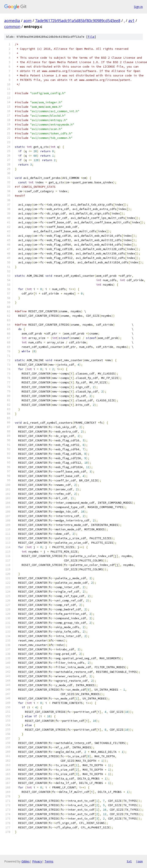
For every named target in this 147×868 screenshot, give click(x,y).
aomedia (12, 21)
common (12, 26)
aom (28, 21)
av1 (131, 21)
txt (129, 861)
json (139, 861)
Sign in (138, 7)
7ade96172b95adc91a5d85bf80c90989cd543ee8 (78, 21)
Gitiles (26, 861)
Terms (49, 861)
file (91, 37)
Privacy (37, 861)
